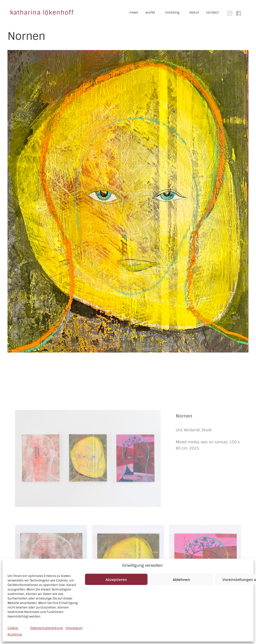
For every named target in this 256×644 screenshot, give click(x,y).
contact (212, 12)
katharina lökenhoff (42, 12)
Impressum (74, 628)
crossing (176, 13)
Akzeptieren (116, 579)
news (134, 12)
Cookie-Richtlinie (15, 631)
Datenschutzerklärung (47, 628)
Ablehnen (181, 579)
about (194, 12)
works (154, 13)
